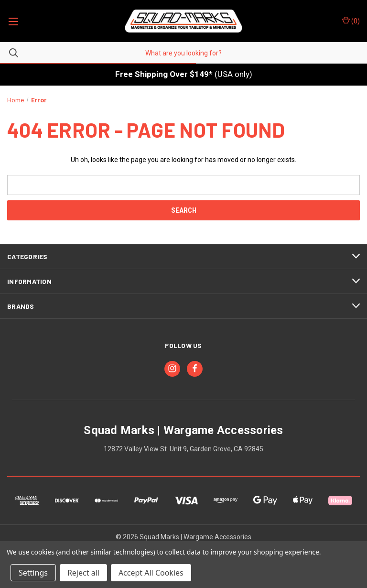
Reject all (83, 573)
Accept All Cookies (151, 573)
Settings (33, 573)
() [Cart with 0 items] (351, 21)
